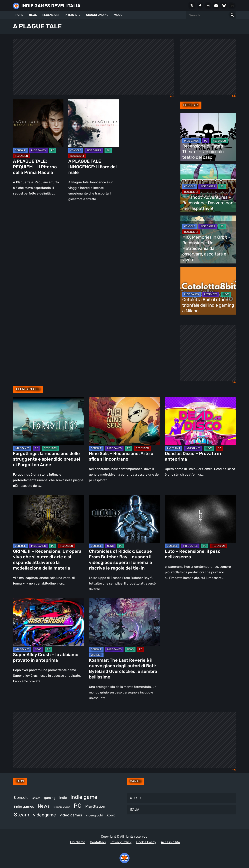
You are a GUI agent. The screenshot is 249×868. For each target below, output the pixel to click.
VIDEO (118, 15)
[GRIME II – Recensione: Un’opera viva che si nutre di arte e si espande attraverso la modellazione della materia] (49, 519)
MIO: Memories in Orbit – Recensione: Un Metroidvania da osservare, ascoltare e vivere (207, 248)
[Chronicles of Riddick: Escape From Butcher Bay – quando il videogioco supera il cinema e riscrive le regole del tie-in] (125, 519)
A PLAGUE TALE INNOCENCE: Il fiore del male (93, 167)
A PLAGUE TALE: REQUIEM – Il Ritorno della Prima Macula (35, 167)
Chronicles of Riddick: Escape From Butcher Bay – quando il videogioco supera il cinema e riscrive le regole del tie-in (121, 560)
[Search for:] (232, 15)
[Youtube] (216, 6)
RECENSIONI (51, 15)
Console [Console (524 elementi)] (21, 798)
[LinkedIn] (232, 6)
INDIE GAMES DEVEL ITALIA (51, 6)
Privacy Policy (121, 842)
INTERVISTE (73, 15)
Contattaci (98, 842)
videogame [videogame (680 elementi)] (44, 815)
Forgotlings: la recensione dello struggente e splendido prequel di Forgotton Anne (47, 459)
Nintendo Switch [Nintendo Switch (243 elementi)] (62, 807)
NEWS (33, 15)
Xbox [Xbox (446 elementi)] (111, 815)
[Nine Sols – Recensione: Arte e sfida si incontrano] (125, 421)
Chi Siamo (78, 842)
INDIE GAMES (38, 150)
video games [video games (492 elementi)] (71, 815)
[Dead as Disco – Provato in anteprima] (200, 421)
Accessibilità (170, 842)
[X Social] (192, 6)
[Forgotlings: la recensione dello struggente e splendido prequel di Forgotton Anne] (49, 421)
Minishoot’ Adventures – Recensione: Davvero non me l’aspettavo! (208, 203)
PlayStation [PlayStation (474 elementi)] (95, 806)
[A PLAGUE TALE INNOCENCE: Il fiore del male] (94, 123)
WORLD (135, 798)
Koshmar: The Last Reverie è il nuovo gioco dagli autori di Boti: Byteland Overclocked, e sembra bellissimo (123, 669)
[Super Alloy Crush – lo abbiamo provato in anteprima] (49, 622)
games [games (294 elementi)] (36, 798)
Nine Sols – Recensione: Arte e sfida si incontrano (121, 456)
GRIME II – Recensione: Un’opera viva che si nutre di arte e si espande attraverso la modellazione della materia (47, 560)
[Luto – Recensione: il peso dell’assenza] (200, 519)
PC (53, 150)
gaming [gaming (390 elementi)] (50, 798)
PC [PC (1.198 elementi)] (78, 806)
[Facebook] (200, 6)
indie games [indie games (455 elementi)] (24, 806)
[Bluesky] (224, 6)
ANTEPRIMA (174, 448)
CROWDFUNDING (97, 15)
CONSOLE (20, 150)
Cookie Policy (146, 842)
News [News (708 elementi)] (44, 806)
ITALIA (135, 810)
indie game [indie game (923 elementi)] (84, 797)
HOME (19, 15)
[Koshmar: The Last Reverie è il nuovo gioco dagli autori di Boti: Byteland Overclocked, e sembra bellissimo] (125, 622)
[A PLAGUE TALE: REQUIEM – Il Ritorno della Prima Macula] (38, 123)
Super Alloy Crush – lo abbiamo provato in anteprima (46, 657)
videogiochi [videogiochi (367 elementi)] (94, 815)
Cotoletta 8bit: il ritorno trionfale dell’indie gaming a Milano (208, 305)
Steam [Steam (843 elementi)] (22, 815)
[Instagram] (208, 6)
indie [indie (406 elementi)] (63, 798)
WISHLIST (96, 655)
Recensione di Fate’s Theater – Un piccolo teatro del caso (203, 152)
